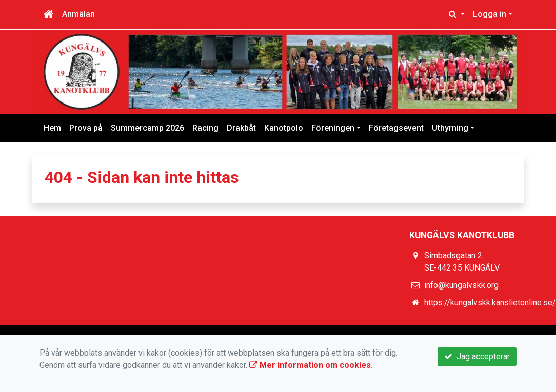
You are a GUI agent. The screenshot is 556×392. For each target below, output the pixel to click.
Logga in (490, 14)
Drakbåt (241, 128)
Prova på (86, 128)
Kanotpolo (284, 128)
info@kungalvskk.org (461, 285)
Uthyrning (450, 128)
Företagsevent (396, 128)
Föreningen (333, 128)
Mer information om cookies (310, 365)
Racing (205, 128)
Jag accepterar (477, 356)
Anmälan (78, 14)
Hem (52, 128)
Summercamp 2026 (147, 128)
